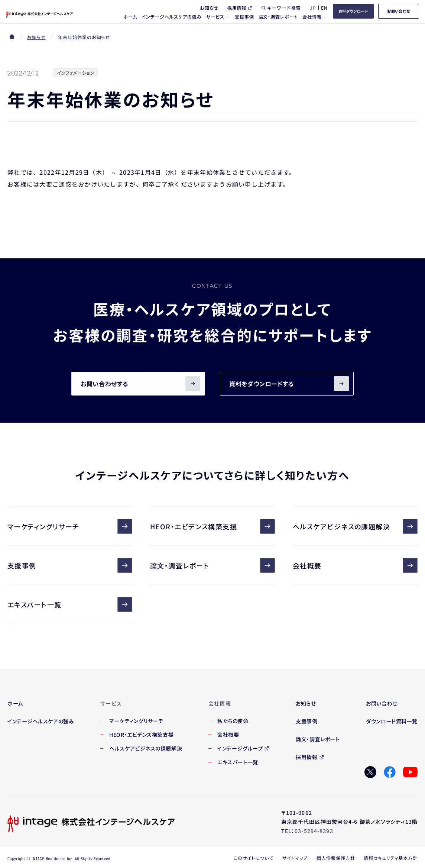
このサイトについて (254, 858)
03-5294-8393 (314, 831)
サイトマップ (295, 858)
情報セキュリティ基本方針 (391, 858)
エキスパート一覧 (70, 604)
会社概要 (355, 565)
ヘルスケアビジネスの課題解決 (355, 526)
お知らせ (36, 37)
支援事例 (70, 565)
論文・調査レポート (212, 565)
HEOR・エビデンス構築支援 (212, 526)
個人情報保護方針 (336, 858)
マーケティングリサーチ (70, 526)
